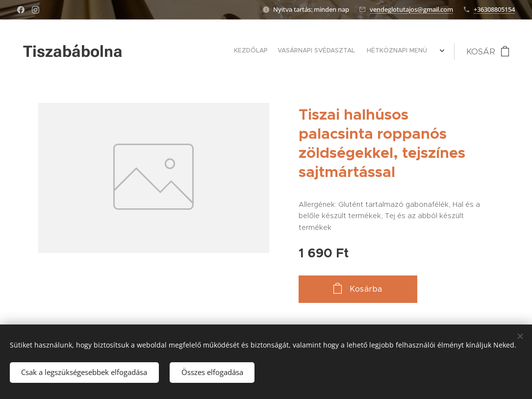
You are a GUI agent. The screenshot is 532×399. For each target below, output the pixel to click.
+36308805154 (494, 9)
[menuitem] (338, 51)
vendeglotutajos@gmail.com (411, 9)
